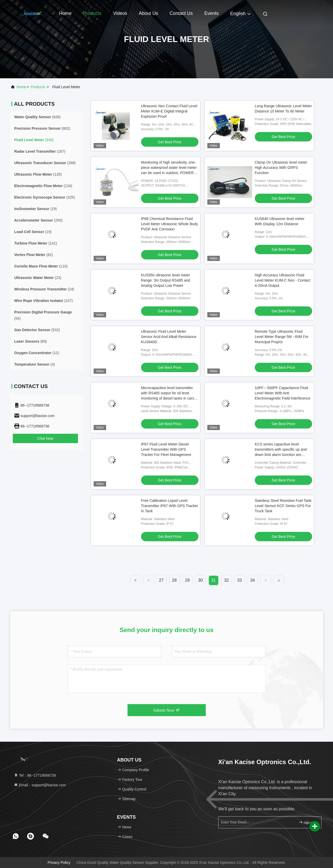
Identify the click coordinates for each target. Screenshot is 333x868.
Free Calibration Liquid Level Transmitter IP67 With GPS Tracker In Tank (170, 506)
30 (201, 580)
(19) (36, 209)
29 (187, 580)
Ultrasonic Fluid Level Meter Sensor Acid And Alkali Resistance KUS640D (169, 337)
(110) (41, 266)
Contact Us (181, 13)
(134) (43, 186)
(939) (34, 140)
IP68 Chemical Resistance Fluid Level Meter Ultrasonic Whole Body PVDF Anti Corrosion (170, 224)
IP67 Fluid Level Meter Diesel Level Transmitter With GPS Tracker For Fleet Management (166, 449)
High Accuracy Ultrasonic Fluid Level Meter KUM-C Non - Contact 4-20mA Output (283, 280)
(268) (45, 163)
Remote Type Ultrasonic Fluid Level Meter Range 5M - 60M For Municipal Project (282, 337)
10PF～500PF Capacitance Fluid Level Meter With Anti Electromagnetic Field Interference (283, 393)
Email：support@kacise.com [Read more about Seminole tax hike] (40, 785)
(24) (44, 289)
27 (161, 580)
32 (227, 580)
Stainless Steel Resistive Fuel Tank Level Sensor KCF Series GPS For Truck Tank (283, 506)
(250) (38, 220)
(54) (43, 315)
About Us (148, 13)
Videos (120, 13)
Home (65, 13)
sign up (306, 822)
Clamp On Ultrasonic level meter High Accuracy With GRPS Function (281, 168)
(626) (38, 117)
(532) (37, 330)
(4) (35, 364)
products (38, 87)
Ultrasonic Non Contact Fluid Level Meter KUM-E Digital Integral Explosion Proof (169, 111)
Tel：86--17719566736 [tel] (35, 775)
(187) (40, 151)
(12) (37, 353)
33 (240, 580)
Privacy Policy (59, 863)
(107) (44, 301)
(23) (38, 278)
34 (253, 580)
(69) (31, 341)
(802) (42, 128)
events (211, 13)
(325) (45, 197)
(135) (38, 174)
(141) (36, 243)
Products (92, 13)
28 (174, 580)
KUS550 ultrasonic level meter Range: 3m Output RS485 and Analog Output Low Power (166, 280)
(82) (34, 255)
